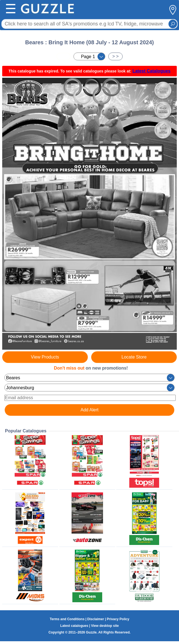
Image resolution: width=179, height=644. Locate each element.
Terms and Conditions (67, 619)
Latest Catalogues (151, 71)
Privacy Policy (118, 619)
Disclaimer (96, 619)
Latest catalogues (74, 626)
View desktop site (105, 626)
